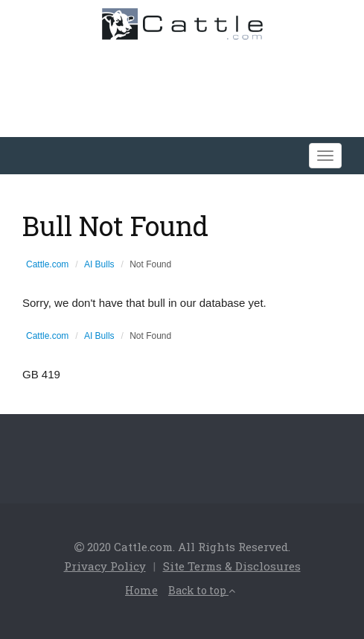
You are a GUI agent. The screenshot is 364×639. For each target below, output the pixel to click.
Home (141, 590)
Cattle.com (47, 264)
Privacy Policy (105, 566)
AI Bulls (99, 264)
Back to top (202, 590)
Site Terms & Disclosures (232, 566)
